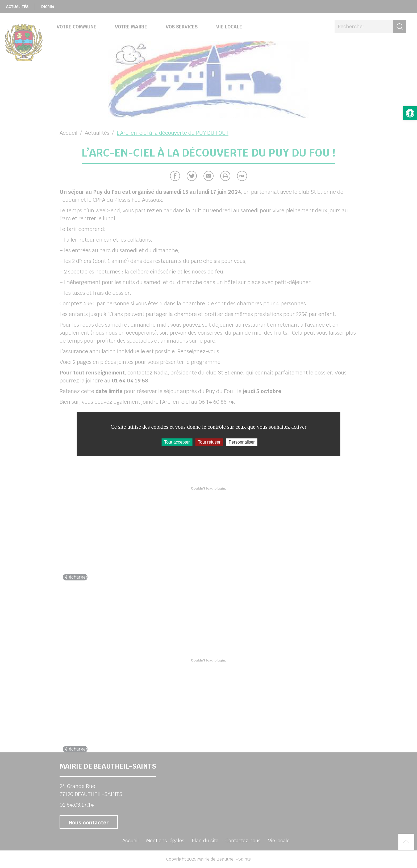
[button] (410, 113)
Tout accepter (177, 442)
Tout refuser (209, 442)
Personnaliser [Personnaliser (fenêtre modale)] (242, 442)
